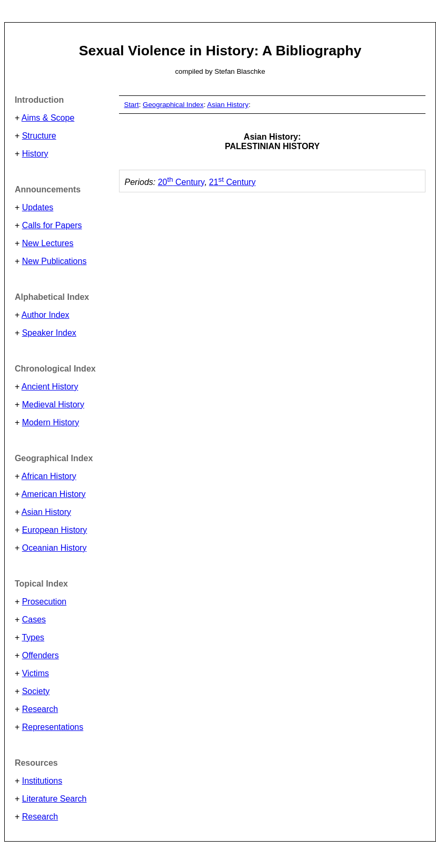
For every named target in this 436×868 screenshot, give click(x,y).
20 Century (181, 182)
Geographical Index (173, 105)
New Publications (54, 261)
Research (40, 709)
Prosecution (44, 602)
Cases (34, 620)
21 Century (232, 182)
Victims (36, 673)
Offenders (41, 655)
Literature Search (54, 799)
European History (55, 530)
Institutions (42, 781)
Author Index (46, 315)
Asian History (46, 512)
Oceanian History (54, 548)
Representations (53, 727)
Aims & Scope (48, 118)
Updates (38, 207)
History (35, 154)
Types (33, 637)
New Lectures (48, 243)
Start (132, 105)
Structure (39, 136)
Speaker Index (49, 333)
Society (36, 691)
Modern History (51, 422)
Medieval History (53, 404)
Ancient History (50, 387)
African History (49, 476)
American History (54, 494)
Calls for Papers (52, 225)
